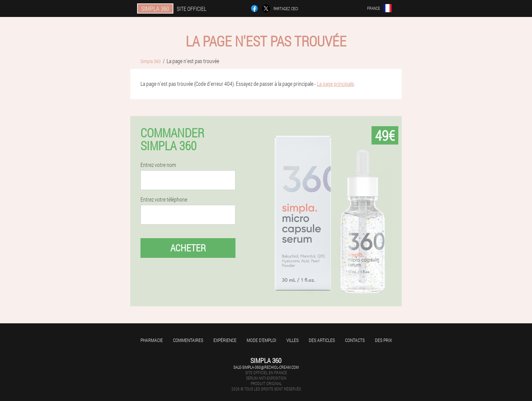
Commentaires (188, 340)
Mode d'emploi (261, 340)
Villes (292, 340)
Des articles (322, 340)
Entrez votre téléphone (164, 199)
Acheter (188, 248)
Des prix (383, 340)
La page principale (335, 84)
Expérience (225, 340)
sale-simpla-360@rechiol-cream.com (266, 367)
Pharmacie (152, 340)
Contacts (355, 340)
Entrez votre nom (158, 165)
